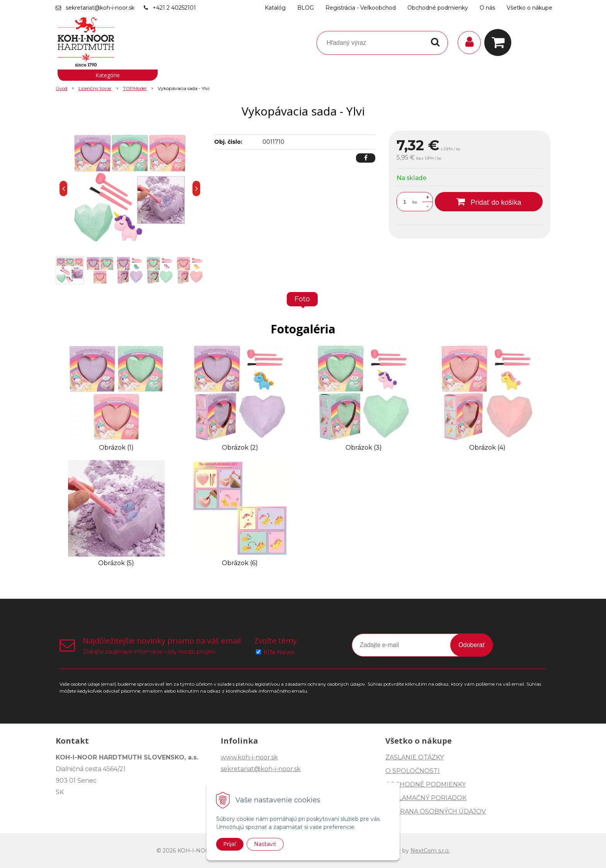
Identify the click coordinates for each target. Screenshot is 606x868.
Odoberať (472, 645)
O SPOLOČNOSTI (413, 771)
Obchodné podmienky (438, 8)
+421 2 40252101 (174, 8)
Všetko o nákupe (529, 8)
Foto (302, 299)
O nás (487, 8)
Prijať (230, 844)
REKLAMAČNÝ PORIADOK (426, 798)
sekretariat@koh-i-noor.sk (100, 8)
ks (415, 202)
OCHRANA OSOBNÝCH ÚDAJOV (436, 811)
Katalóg (275, 8)
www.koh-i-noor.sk (249, 757)
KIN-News (279, 652)
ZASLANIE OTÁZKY (414, 757)
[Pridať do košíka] (489, 202)
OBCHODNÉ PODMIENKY (426, 784)
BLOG (306, 8)
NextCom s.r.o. (430, 851)
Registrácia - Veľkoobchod (361, 8)
